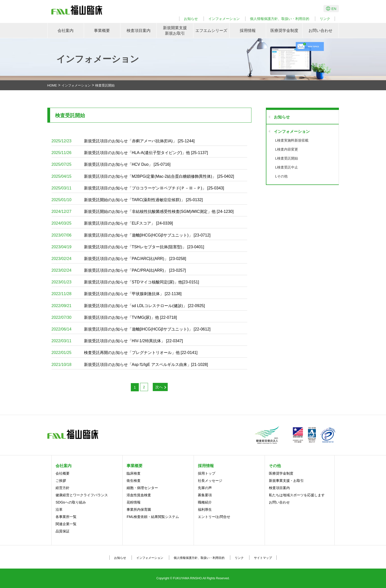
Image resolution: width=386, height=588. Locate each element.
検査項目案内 (139, 31)
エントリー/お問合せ (214, 517)
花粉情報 (134, 502)
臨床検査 (134, 473)
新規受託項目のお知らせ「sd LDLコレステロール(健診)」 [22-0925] (128, 306)
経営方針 (63, 488)
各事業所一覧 (66, 517)
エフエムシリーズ (211, 31)
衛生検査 (134, 481)
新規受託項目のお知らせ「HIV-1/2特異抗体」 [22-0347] (117, 341)
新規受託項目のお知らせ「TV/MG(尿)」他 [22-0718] (114, 317)
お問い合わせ (320, 31)
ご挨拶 (61, 481)
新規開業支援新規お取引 (175, 31)
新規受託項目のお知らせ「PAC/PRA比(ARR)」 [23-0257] (119, 270)
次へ (159, 387)
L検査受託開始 (287, 158)
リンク (325, 19)
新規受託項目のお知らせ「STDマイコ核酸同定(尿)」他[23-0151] (125, 282)
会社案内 (66, 31)
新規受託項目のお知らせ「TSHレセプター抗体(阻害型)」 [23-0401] (128, 247)
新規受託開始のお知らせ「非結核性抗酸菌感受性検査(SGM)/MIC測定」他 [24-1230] (143, 211)
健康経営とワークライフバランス (82, 495)
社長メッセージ (210, 481)
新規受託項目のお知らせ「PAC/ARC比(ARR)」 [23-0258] (119, 259)
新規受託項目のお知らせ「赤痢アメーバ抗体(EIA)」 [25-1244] (123, 141)
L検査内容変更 (287, 149)
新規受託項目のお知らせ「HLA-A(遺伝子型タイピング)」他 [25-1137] (130, 153)
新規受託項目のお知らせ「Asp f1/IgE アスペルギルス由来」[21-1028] (130, 365)
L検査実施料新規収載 (292, 140)
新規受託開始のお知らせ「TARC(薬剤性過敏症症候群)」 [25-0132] (127, 200)
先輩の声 (205, 488)
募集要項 (205, 495)
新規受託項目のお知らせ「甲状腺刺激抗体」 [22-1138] (117, 294)
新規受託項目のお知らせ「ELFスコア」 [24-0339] (112, 223)
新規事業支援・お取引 (286, 481)
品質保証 (63, 531)
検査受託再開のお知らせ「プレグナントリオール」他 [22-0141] (125, 353)
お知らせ (191, 19)
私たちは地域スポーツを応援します (297, 495)
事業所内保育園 (139, 509)
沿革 (59, 509)
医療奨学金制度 (284, 31)
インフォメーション (224, 19)
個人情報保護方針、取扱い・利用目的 (280, 19)
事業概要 (102, 31)
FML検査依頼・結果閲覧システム (153, 517)
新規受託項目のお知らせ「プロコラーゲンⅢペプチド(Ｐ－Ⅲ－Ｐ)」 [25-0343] (138, 188)
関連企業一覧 (66, 524)
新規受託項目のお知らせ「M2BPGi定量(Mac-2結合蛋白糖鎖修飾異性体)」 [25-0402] (143, 176)
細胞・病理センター (142, 488)
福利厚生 (205, 509)
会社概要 (63, 473)
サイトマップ (263, 558)
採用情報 (248, 31)
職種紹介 (205, 502)
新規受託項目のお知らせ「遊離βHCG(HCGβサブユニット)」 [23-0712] (131, 235)
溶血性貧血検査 (139, 495)
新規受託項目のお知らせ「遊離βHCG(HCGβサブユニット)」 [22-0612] (131, 329)
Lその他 (281, 176)
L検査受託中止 (287, 167)
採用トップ (207, 473)
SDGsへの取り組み (71, 502)
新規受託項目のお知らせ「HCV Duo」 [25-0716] (111, 164)
